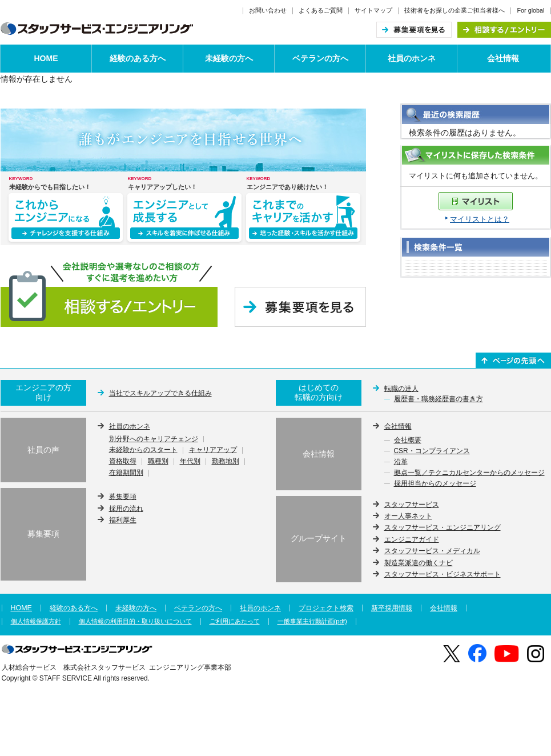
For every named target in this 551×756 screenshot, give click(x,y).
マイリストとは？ (480, 219)
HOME (46, 58)
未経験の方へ (229, 58)
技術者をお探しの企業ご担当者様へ (455, 10)
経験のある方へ (138, 58)
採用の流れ (126, 509)
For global (530, 10)
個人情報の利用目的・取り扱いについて (135, 621)
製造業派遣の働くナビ (419, 563)
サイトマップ (373, 10)
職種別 (158, 462)
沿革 (401, 462)
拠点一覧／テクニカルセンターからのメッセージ (469, 473)
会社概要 (408, 441)
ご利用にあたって (235, 621)
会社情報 (503, 58)
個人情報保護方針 (36, 621)
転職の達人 (401, 389)
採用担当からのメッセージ (435, 484)
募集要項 (123, 497)
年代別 (190, 462)
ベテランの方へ (320, 58)
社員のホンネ (412, 58)
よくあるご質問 (321, 10)
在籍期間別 (126, 473)
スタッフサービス (412, 505)
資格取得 (123, 462)
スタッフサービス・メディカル (432, 551)
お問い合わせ (268, 10)
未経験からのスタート (143, 450)
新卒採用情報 (392, 608)
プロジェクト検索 (326, 608)
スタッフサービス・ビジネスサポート (443, 574)
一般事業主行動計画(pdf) (312, 621)
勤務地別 (226, 462)
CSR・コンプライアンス (432, 451)
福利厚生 (123, 520)
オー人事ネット (408, 516)
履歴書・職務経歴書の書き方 (439, 399)
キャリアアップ (213, 450)
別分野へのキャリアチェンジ (154, 439)
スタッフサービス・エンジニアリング (443, 527)
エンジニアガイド (412, 539)
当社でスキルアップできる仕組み (160, 393)
